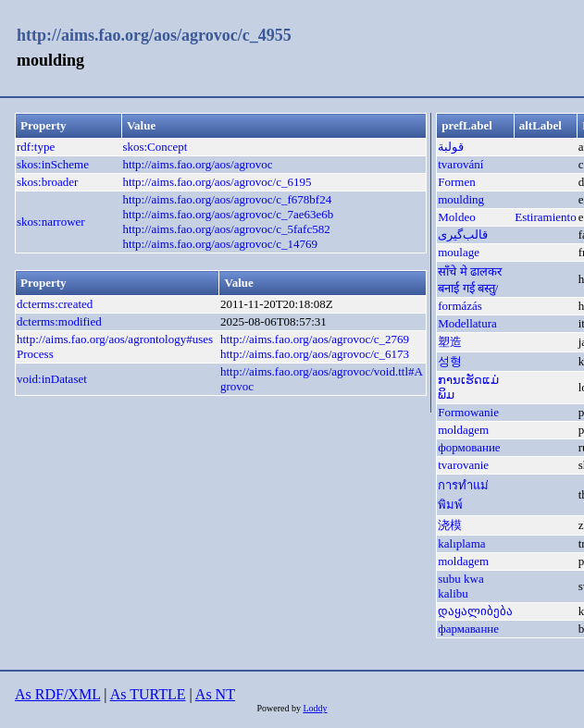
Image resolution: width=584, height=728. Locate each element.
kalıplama (461, 543)
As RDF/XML (57, 694)
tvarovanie (463, 465)
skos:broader (47, 182)
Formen (456, 182)
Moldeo (456, 217)
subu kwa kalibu (460, 586)
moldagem (463, 430)
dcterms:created (55, 304)
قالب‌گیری (463, 234)
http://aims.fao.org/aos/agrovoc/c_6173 (315, 354)
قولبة (451, 147)
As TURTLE (148, 694)
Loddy (315, 708)
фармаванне (468, 629)
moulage (459, 252)
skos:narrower (51, 222)
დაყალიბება (475, 611)
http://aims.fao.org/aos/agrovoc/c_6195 (217, 182)
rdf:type (36, 147)
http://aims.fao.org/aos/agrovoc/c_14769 (220, 244)
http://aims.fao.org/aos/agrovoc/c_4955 (154, 35)
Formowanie (468, 412)
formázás (460, 306)
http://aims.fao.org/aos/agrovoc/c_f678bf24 (227, 199)
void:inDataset (52, 379)
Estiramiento (545, 217)
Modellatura (467, 323)
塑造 (450, 342)
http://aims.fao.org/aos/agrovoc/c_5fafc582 (226, 229)
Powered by (280, 708)
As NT (215, 694)
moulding (461, 199)
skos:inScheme (53, 164)
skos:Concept (155, 147)
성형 (450, 361)
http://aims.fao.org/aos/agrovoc (197, 164)
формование (469, 447)
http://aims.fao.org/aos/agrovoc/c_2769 (315, 339)
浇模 (450, 525)
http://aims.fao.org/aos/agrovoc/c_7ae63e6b (228, 214)
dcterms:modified (59, 321)
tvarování (460, 164)
